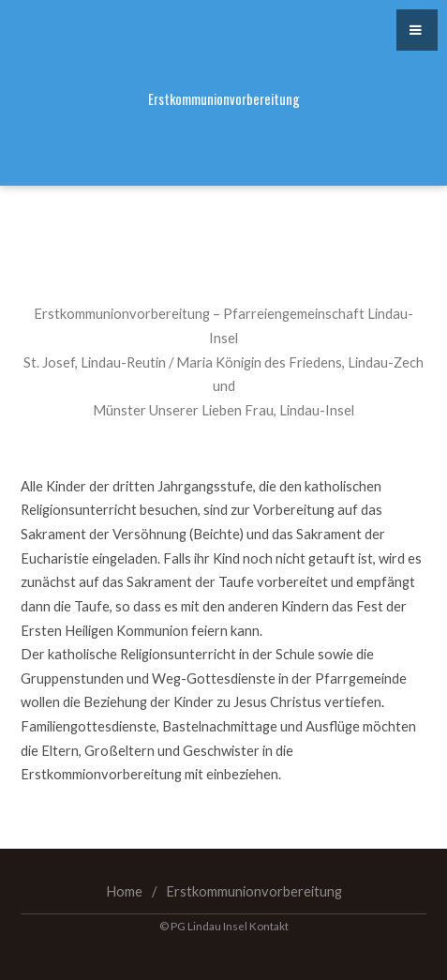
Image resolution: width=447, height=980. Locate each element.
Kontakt (269, 926)
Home (124, 891)
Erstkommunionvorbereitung (254, 891)
